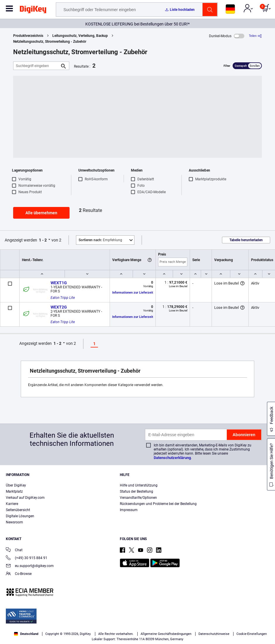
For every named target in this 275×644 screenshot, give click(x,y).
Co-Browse (19, 574)
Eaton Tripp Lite (63, 298)
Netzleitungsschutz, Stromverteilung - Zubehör (50, 42)
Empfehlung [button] (100, 240)
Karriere (12, 504)
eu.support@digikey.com (30, 566)
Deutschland (26, 634)
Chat (14, 550)
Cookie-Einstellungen (252, 634)
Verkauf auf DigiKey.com (25, 498)
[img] (33, 11)
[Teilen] (255, 36)
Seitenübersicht (18, 510)
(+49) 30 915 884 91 (27, 558)
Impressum (129, 510)
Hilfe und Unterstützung (139, 485)
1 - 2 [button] (43, 240)
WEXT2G (59, 307)
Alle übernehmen (41, 213)
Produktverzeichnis (28, 36)
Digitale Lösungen (20, 516)
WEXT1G (59, 283)
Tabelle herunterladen (246, 240)
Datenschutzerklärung (172, 458)
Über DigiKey (16, 485)
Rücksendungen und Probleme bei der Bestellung (158, 504)
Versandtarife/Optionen (138, 498)
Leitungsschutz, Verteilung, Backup (80, 36)
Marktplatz (14, 491)
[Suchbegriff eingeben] (37, 66)
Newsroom (14, 522)
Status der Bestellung (136, 491)
